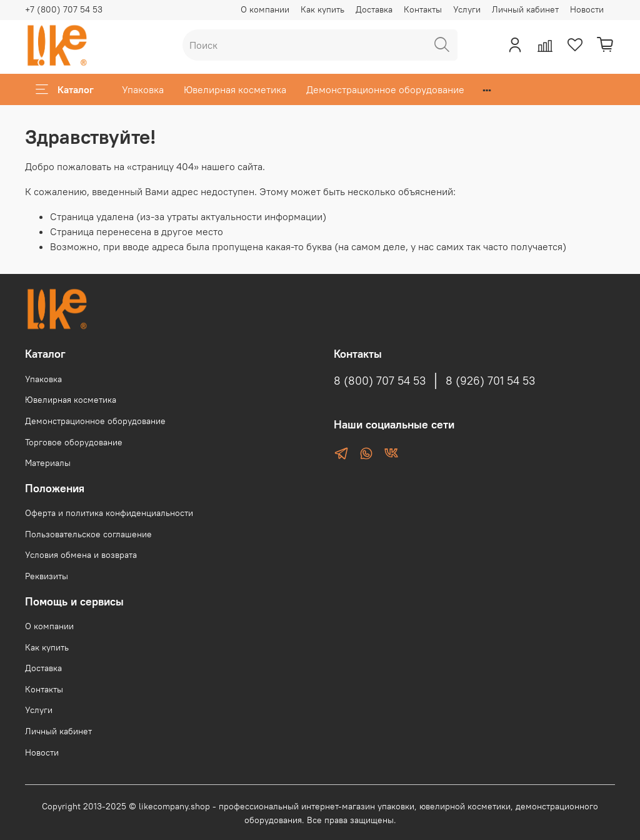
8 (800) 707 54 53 (380, 381)
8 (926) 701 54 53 (490, 381)
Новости (587, 9)
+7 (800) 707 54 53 (64, 9)
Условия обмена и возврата (81, 555)
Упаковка (143, 89)
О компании (265, 9)
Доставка (374, 9)
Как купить (322, 9)
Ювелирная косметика (235, 89)
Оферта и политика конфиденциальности (109, 513)
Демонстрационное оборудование (385, 89)
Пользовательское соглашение (88, 534)
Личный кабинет (525, 9)
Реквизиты (47, 576)
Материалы (48, 463)
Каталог (65, 89)
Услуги (467, 9)
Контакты (423, 9)
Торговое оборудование (74, 442)
